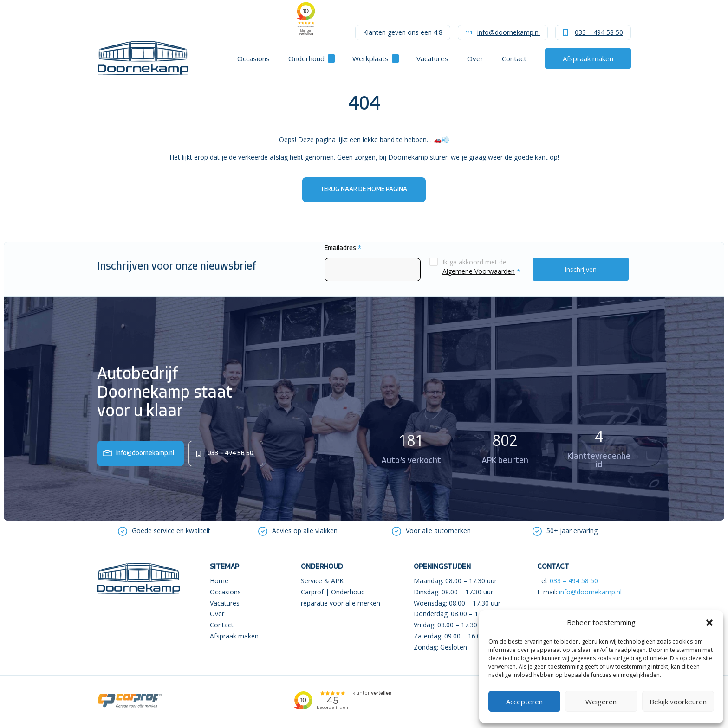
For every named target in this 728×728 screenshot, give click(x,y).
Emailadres (343, 248)
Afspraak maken (588, 58)
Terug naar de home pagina (364, 190)
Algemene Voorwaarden (479, 271)
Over (475, 58)
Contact (514, 58)
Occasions (253, 58)
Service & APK (322, 581)
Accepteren (524, 702)
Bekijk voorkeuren (678, 702)
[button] (709, 623)
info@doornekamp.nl (509, 32)
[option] (164, 531)
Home (219, 581)
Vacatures (432, 58)
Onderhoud (306, 58)
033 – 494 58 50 (599, 32)
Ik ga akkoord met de (481, 267)
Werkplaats (370, 58)
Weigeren (601, 702)
